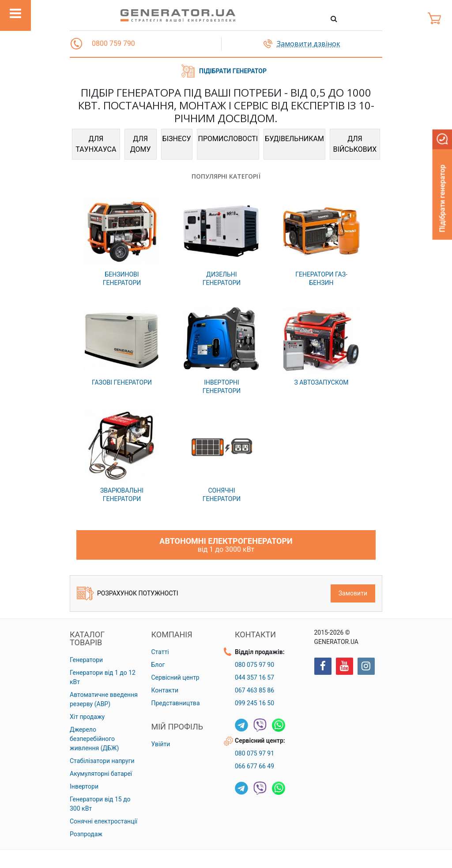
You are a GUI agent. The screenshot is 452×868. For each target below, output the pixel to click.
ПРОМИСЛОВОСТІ (228, 139)
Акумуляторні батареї (101, 774)
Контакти (165, 690)
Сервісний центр (175, 677)
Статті (160, 652)
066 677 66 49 (254, 766)
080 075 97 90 (254, 665)
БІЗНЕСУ (177, 139)
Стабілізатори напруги (102, 761)
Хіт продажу (87, 717)
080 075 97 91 (254, 753)
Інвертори (84, 786)
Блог (158, 665)
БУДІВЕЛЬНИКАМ (294, 139)
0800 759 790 (113, 43)
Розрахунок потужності (127, 593)
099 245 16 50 (254, 703)
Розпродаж (86, 834)
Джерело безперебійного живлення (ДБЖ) (94, 739)
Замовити (353, 593)
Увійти (161, 744)
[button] (76, 44)
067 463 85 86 (254, 690)
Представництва (176, 703)
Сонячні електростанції (104, 821)
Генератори (86, 660)
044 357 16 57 (254, 677)
